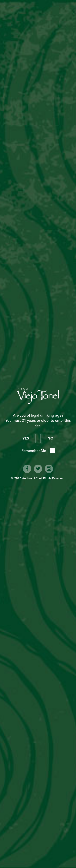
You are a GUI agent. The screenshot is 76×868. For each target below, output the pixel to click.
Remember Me (34, 451)
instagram (49, 469)
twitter (38, 469)
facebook (27, 469)
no (50, 438)
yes (26, 438)
